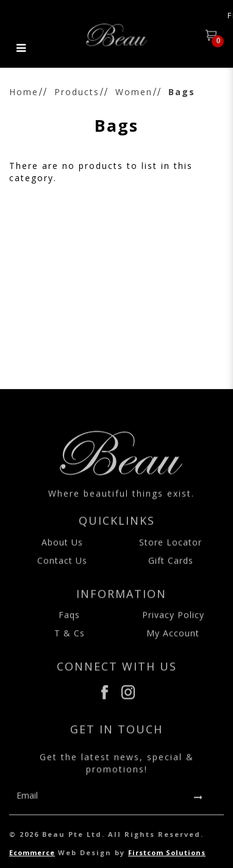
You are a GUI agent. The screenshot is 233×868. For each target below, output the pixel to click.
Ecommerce (32, 852)
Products (77, 92)
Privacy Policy (173, 622)
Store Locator (170, 549)
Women (134, 92)
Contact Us (62, 567)
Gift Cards (171, 567)
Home (24, 92)
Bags (182, 92)
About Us (62, 549)
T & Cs (70, 640)
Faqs (69, 622)
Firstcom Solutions (167, 852)
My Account (173, 640)
